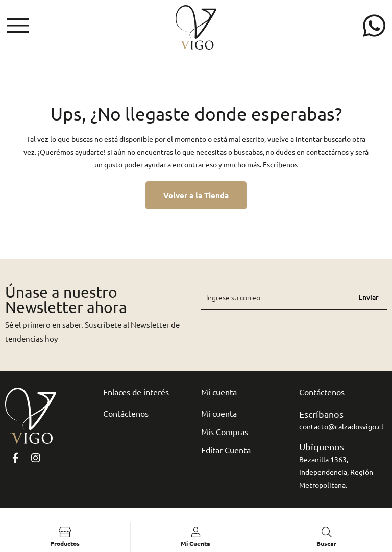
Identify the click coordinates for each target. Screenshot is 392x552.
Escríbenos (280, 164)
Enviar (369, 297)
